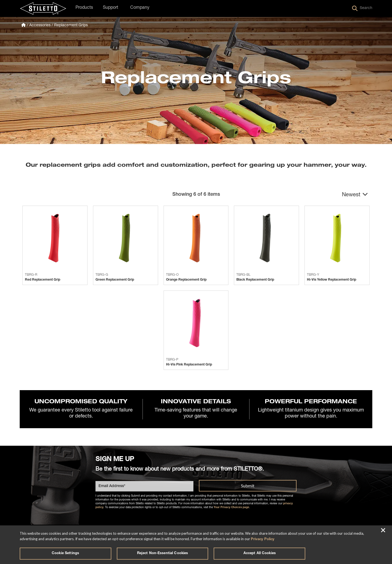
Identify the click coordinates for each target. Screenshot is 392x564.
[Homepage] (24, 25)
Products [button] (84, 8)
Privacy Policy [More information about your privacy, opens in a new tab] (263, 539)
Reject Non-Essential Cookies (163, 553)
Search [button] (362, 8)
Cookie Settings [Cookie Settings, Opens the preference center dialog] (65, 553)
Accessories (40, 25)
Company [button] (140, 8)
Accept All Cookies (260, 553)
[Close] (383, 530)
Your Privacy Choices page (231, 508)
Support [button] (111, 8)
